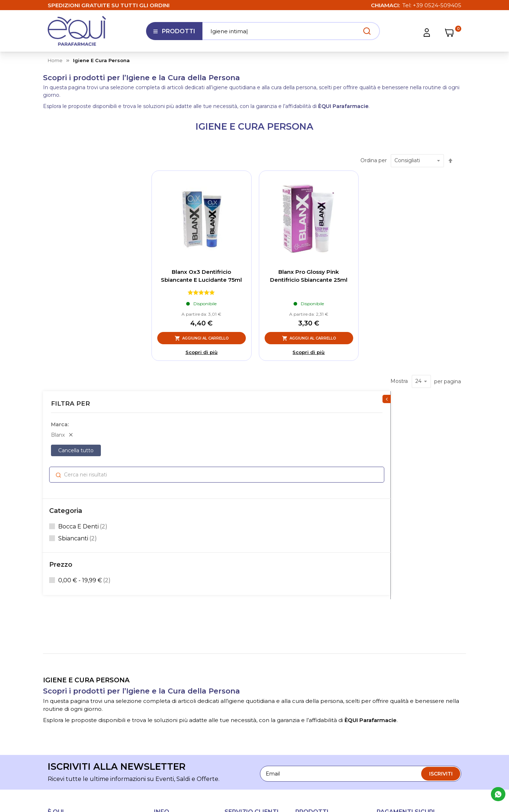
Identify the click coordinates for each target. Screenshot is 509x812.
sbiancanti (79, 300)
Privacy (358, 757)
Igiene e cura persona (323, 657)
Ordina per (374, 160)
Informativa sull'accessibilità (173, 716)
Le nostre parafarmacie (183, 633)
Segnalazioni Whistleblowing (174, 697)
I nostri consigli (173, 669)
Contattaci (167, 681)
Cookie (391, 757)
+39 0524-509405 (437, 5)
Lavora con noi (172, 657)
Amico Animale (315, 681)
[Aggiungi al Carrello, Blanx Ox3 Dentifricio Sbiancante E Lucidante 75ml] (202, 338)
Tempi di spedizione (249, 645)
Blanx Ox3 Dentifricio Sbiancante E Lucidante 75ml (201, 276)
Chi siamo (166, 621)
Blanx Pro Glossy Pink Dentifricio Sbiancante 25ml (309, 276)
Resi (230, 693)
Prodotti (174, 34)
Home (55, 60)
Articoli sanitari (313, 669)
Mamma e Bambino (321, 693)
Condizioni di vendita (251, 657)
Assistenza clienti (246, 621)
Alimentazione (314, 645)
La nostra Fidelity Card (182, 645)
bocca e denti (84, 288)
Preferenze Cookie (438, 757)
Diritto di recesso (246, 681)
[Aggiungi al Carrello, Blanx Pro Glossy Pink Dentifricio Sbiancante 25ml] (309, 338)
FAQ (230, 633)
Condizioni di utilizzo (250, 669)
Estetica (306, 633)
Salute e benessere (320, 621)
